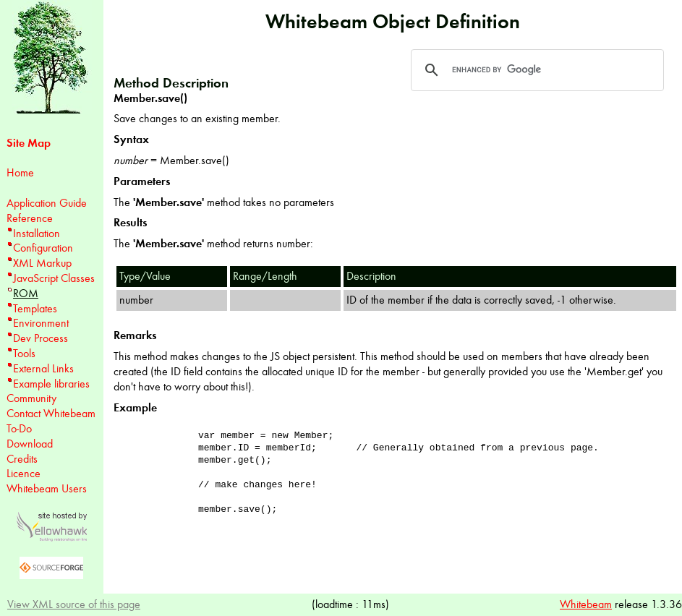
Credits (22, 459)
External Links (43, 368)
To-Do (19, 428)
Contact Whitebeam (51, 413)
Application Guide (47, 203)
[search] (535, 70)
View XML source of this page (74, 604)
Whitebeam (586, 604)
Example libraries (51, 384)
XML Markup (42, 263)
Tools (24, 353)
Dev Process (41, 338)
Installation (37, 233)
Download (30, 444)
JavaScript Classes (54, 278)
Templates (35, 308)
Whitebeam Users (47, 488)
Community (31, 398)
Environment (41, 323)
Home (20, 172)
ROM (26, 293)
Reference (30, 218)
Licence (24, 473)
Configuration (43, 248)
